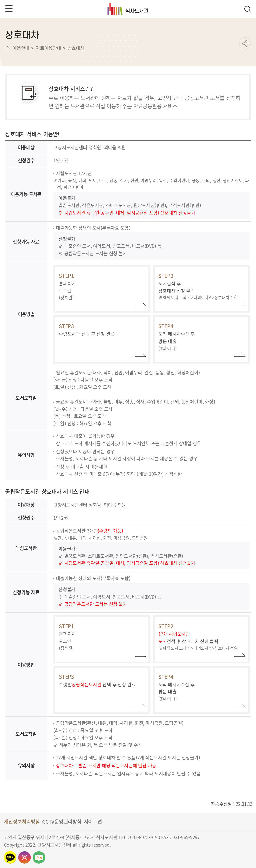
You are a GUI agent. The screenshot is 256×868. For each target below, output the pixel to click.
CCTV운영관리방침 (62, 822)
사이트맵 (93, 822)
